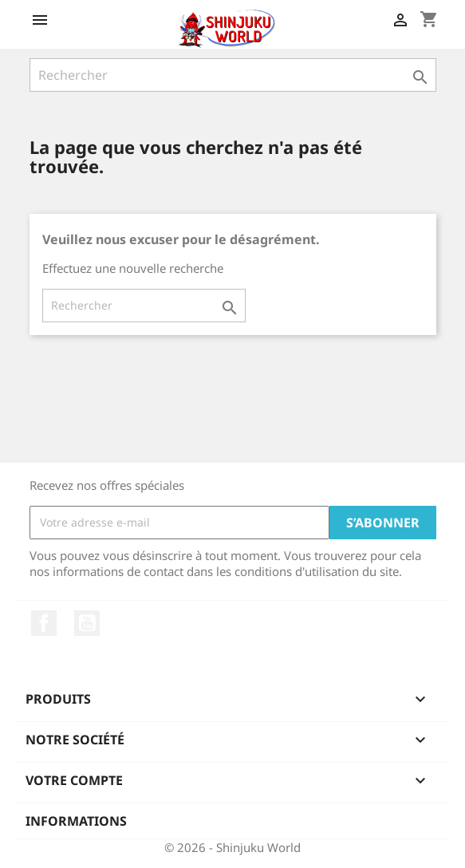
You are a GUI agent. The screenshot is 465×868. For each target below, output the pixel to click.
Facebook (44, 623)
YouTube (87, 623)
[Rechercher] (233, 75)
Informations (76, 821)
